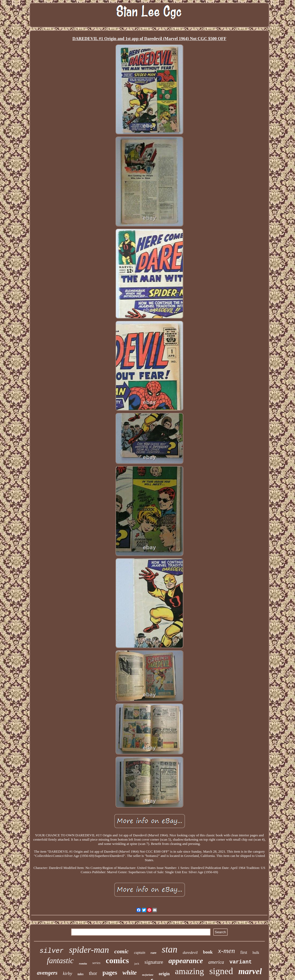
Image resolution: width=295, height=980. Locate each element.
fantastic (60, 961)
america (216, 962)
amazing (189, 971)
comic (122, 951)
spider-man (89, 950)
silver (52, 951)
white (129, 973)
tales (81, 974)
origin (164, 974)
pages (110, 973)
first (244, 952)
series (96, 963)
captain (140, 953)
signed (221, 971)
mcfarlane (148, 975)
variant (240, 962)
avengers (47, 973)
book (208, 952)
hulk (256, 953)
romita (83, 963)
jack (137, 963)
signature (154, 962)
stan (169, 949)
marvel (250, 971)
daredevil (190, 952)
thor (93, 973)
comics (117, 960)
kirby (67, 973)
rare (154, 953)
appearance (186, 961)
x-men (227, 951)
